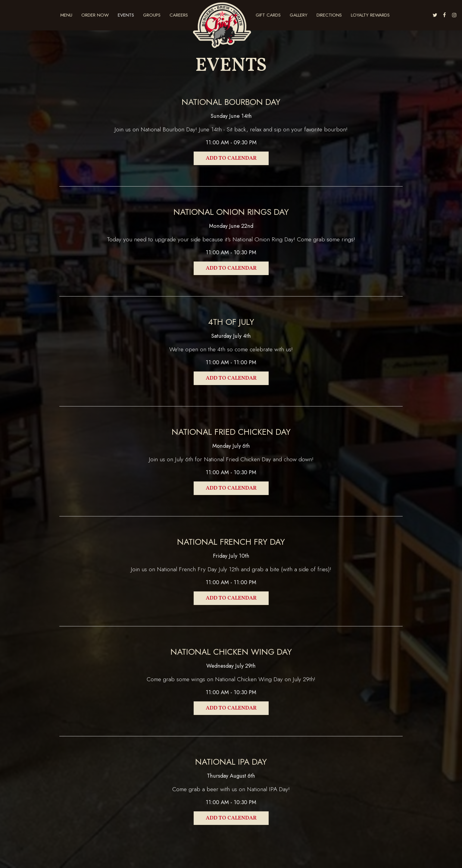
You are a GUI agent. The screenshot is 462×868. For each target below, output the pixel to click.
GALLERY (299, 15)
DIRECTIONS (329, 15)
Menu (66, 15)
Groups (152, 15)
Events (126, 15)
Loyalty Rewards (370, 15)
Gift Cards (268, 15)
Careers (179, 15)
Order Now (95, 15)
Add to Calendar (231, 158)
